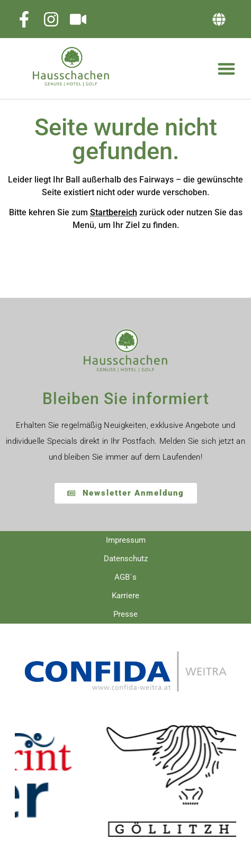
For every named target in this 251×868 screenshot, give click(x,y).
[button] (219, 20)
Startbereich (114, 212)
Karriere (125, 596)
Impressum (126, 540)
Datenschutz (126, 559)
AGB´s (125, 577)
